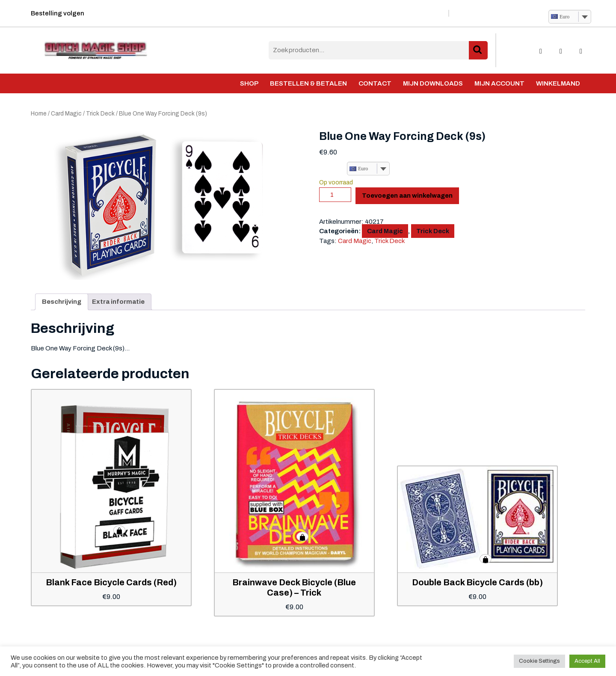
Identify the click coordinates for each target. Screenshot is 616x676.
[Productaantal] (335, 195)
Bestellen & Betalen (308, 83)
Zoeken (478, 50)
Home (39, 114)
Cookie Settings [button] (539, 661)
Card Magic (66, 114)
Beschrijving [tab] (62, 302)
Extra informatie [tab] (118, 302)
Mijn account (499, 83)
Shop (249, 83)
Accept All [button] (587, 661)
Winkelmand (558, 83)
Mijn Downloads (433, 83)
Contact (375, 83)
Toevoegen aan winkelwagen (407, 196)
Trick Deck (100, 114)
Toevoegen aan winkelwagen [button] (119, 530)
